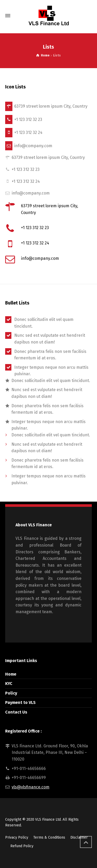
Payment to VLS (20, 702)
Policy (11, 693)
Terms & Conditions (49, 837)
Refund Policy (22, 846)
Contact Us (16, 712)
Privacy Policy (17, 837)
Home (11, 674)
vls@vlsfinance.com (31, 787)
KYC (9, 684)
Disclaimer (79, 837)
